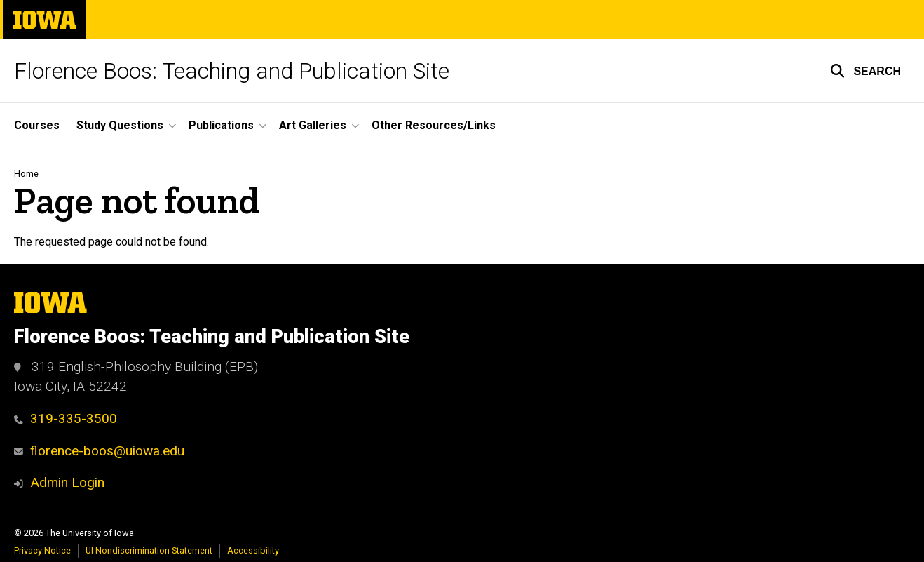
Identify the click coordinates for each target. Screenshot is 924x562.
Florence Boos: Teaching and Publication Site (232, 71)
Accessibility (253, 550)
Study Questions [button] (120, 125)
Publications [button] (221, 125)
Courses (37, 125)
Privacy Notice (42, 550)
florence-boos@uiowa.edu (99, 451)
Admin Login (67, 482)
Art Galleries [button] (313, 125)
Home (26, 174)
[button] (865, 71)
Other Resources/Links (434, 125)
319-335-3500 (66, 419)
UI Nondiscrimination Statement (149, 550)
